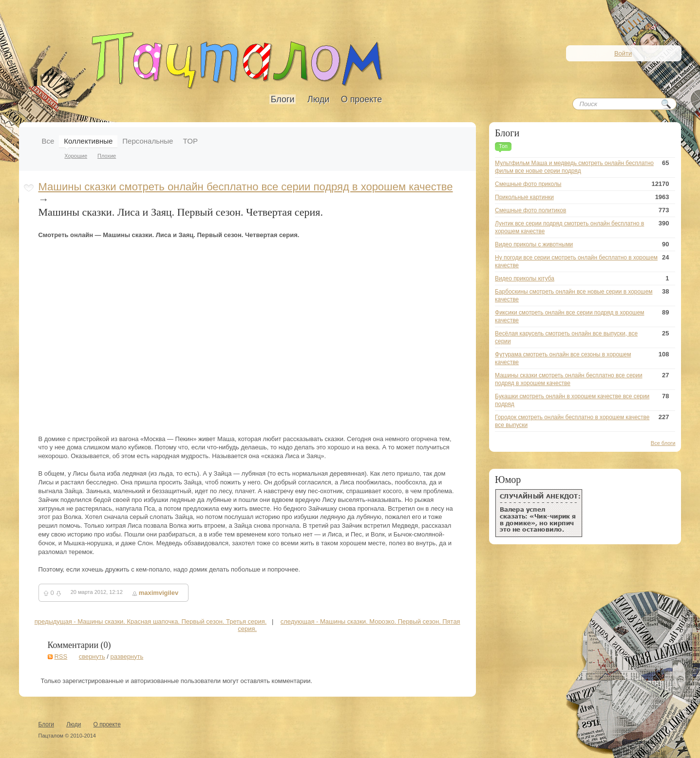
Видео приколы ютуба (525, 278)
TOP (190, 141)
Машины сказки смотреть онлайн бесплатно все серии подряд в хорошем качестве (246, 187)
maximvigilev (159, 593)
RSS (61, 656)
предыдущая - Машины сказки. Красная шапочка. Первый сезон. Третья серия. (151, 621)
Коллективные (88, 141)
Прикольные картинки (524, 197)
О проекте (361, 99)
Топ (503, 146)
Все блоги (663, 443)
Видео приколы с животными (534, 244)
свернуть (92, 656)
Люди (318, 99)
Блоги (283, 99)
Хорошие (76, 156)
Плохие (107, 156)
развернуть (127, 656)
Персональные (148, 141)
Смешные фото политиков (530, 210)
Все (48, 141)
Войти (623, 53)
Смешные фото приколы (528, 184)
